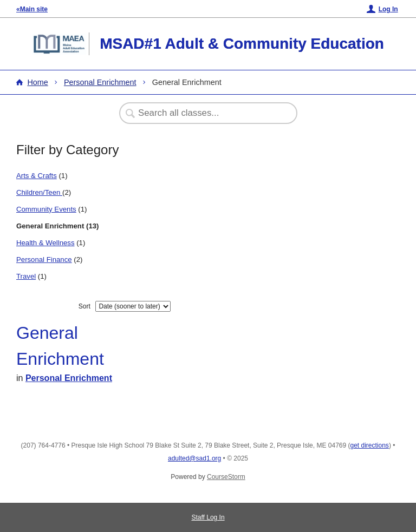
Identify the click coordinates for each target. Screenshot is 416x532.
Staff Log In (208, 517)
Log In (388, 9)
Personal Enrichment (100, 82)
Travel (26, 276)
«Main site (32, 9)
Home (37, 82)
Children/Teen (39, 192)
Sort (84, 306)
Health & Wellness (45, 243)
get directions (370, 445)
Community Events (46, 209)
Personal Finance (44, 260)
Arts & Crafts (37, 176)
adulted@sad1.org (194, 458)
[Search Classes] (203, 113)
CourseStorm (226, 477)
